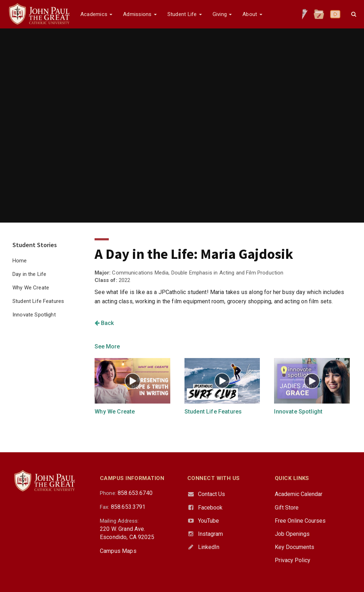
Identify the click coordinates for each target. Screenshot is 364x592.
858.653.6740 (135, 493)
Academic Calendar (299, 494)
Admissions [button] (140, 14)
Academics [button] (96, 14)
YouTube (208, 521)
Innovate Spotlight (34, 315)
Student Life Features (38, 301)
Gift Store (287, 508)
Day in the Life (29, 274)
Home (20, 261)
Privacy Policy (293, 560)
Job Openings (292, 534)
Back (104, 323)
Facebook (210, 508)
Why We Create (31, 288)
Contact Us (212, 494)
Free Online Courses (300, 521)
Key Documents (295, 547)
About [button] (252, 14)
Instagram (210, 534)
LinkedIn (209, 547)
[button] (354, 14)
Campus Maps (118, 551)
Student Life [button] (185, 14)
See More (107, 346)
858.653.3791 (128, 507)
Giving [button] (222, 14)
